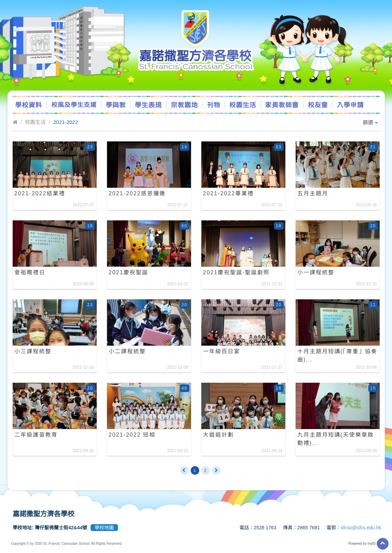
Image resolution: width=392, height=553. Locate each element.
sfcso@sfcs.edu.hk (361, 528)
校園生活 (35, 122)
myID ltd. (375, 544)
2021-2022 (66, 122)
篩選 (370, 122)
